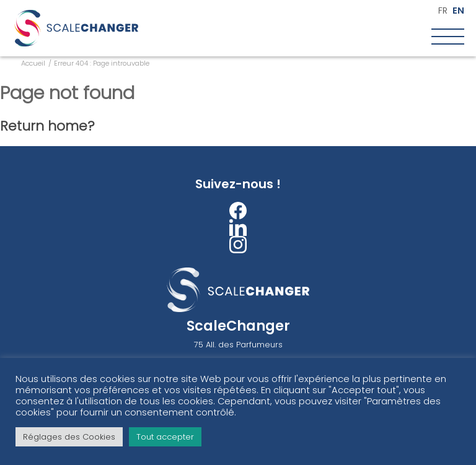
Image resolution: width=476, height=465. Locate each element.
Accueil (33, 63)
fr (443, 11)
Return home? (47, 126)
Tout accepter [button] (165, 437)
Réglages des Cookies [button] (69, 437)
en (458, 11)
